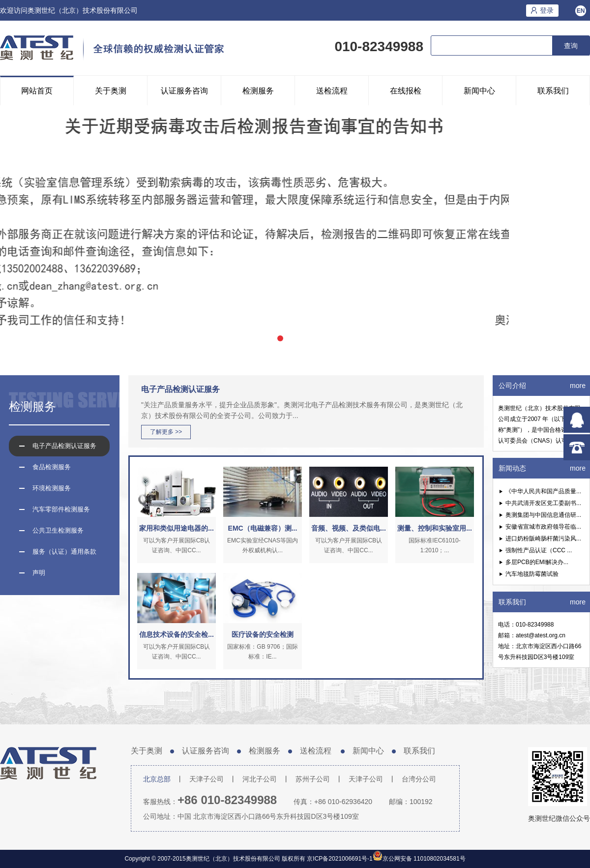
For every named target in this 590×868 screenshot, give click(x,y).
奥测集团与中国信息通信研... (543, 515)
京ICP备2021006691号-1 (339, 859)
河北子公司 (260, 779)
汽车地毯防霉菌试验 (532, 574)
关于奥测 (111, 91)
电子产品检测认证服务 (64, 446)
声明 (39, 573)
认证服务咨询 (184, 91)
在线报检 (406, 91)
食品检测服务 (52, 467)
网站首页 (37, 91)
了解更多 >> (166, 432)
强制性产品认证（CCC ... (539, 550)
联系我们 (553, 91)
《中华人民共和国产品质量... (543, 491)
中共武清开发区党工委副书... (543, 503)
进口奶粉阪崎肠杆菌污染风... (543, 539)
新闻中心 (479, 91)
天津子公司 (206, 779)
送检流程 (332, 91)
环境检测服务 (52, 488)
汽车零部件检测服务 (61, 509)
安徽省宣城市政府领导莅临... (543, 527)
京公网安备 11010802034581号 (424, 859)
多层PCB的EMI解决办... (537, 562)
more (578, 386)
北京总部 (157, 779)
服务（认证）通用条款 (64, 552)
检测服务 (258, 91)
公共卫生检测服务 (58, 530)
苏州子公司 (313, 779)
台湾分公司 (419, 779)
